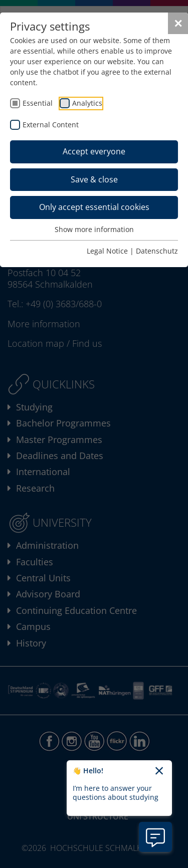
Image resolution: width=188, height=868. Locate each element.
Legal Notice (107, 251)
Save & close (94, 179)
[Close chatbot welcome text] (159, 771)
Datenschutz (157, 251)
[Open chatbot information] (155, 837)
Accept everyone (94, 151)
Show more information (94, 229)
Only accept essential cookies (94, 207)
